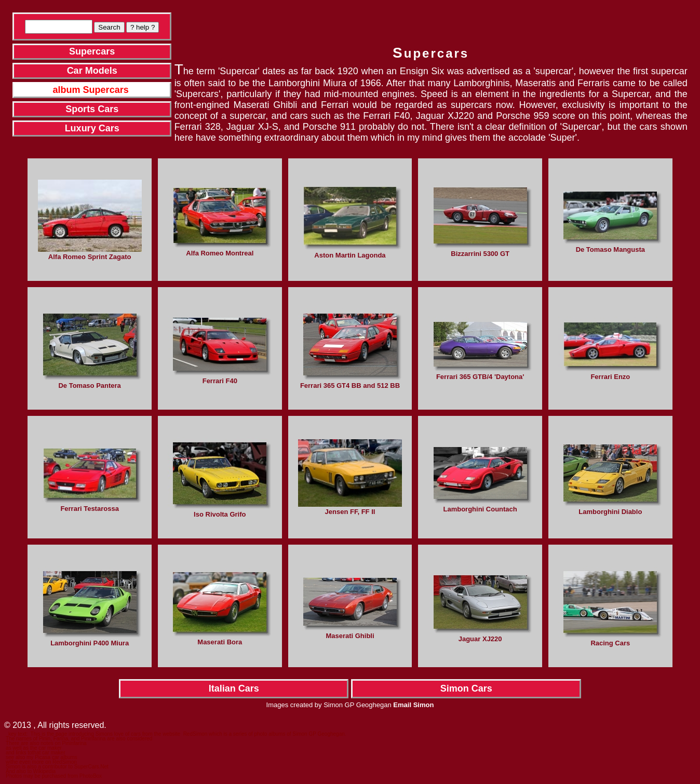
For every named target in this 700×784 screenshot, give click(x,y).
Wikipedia (44, 771)
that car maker (49, 753)
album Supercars (91, 90)
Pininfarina (74, 743)
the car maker (46, 748)
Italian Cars (234, 688)
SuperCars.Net (91, 767)
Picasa (43, 757)
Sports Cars (92, 109)
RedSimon (196, 734)
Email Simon (413, 705)
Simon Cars (466, 688)
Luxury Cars (92, 128)
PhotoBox (91, 776)
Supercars (92, 51)
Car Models (92, 71)
